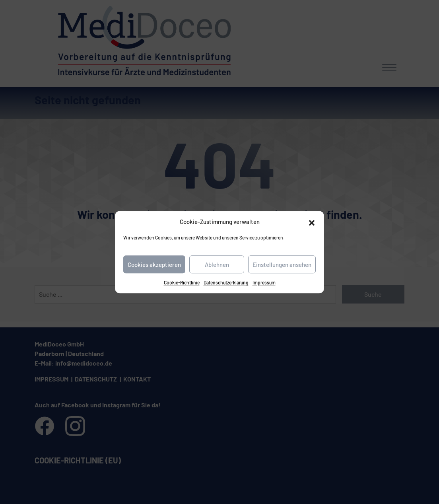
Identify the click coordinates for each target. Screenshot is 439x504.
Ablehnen (217, 265)
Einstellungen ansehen (282, 265)
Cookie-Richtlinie (182, 282)
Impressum (264, 282)
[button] (312, 222)
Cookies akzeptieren (154, 265)
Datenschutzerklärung (226, 282)
